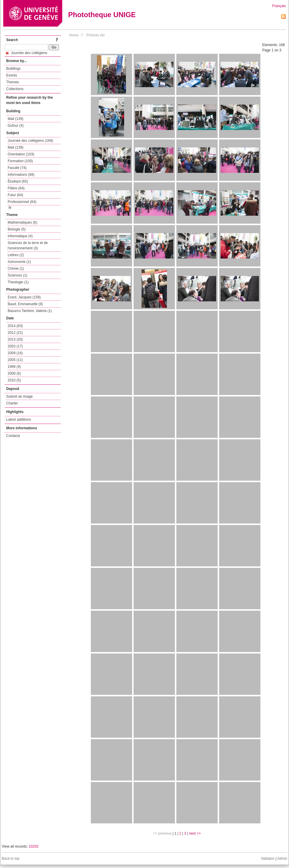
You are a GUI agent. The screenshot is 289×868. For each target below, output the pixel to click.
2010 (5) (14, 380)
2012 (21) (15, 333)
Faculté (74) (17, 168)
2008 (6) (14, 373)
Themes (13, 82)
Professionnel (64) (22, 202)
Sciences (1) (18, 275)
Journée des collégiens (27, 53)
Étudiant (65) (18, 181)
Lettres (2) (16, 255)
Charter (12, 403)
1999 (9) (14, 367)
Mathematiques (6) (22, 222)
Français (279, 6)
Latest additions (19, 420)
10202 (33, 846)
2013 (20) (15, 339)
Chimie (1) (16, 269)
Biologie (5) (17, 229)
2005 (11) (15, 360)
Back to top (11, 859)
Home (74, 35)
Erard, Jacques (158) (24, 297)
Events (12, 75)
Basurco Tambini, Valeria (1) (30, 311)
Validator (267, 859)
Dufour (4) (16, 126)
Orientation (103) (21, 154)
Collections (15, 89)
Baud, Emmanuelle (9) (25, 304)
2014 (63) (15, 326)
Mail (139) (15, 119)
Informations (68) (21, 175)
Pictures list (95, 35)
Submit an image (19, 396)
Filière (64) (16, 188)
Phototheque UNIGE (102, 15)
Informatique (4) (20, 236)
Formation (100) (20, 161)
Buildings (13, 69)
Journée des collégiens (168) (30, 141)
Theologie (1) (18, 282)
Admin (282, 859)
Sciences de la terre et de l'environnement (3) (28, 246)
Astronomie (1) (19, 262)
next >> (195, 833)
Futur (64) (15, 195)
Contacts (13, 436)
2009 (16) (15, 353)
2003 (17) (15, 346)
